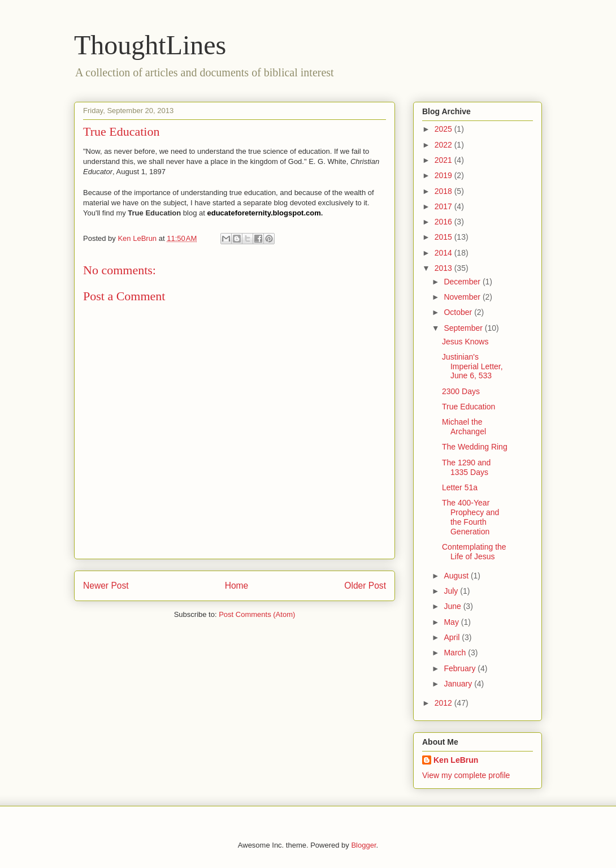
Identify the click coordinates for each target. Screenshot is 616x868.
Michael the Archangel (464, 427)
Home (237, 586)
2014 (444, 253)
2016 (444, 222)
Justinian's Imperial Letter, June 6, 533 (472, 366)
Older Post (365, 586)
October (459, 312)
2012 (444, 703)
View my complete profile (466, 775)
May (452, 622)
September (464, 328)
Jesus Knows (465, 342)
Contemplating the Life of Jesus (474, 552)
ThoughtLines (150, 45)
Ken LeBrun (456, 760)
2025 (444, 129)
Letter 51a (460, 487)
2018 (444, 191)
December (463, 282)
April (453, 637)
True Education (468, 407)
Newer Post (106, 586)
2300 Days (461, 391)
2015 (444, 237)
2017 (444, 206)
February (461, 668)
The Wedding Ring (475, 447)
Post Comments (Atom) (257, 614)
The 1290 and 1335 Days (466, 467)
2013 (444, 268)
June (453, 606)
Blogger (363, 845)
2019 (444, 175)
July (452, 591)
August (457, 576)
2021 (444, 160)
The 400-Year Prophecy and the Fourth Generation (470, 517)
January (459, 684)
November (463, 297)
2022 (444, 145)
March (456, 653)
